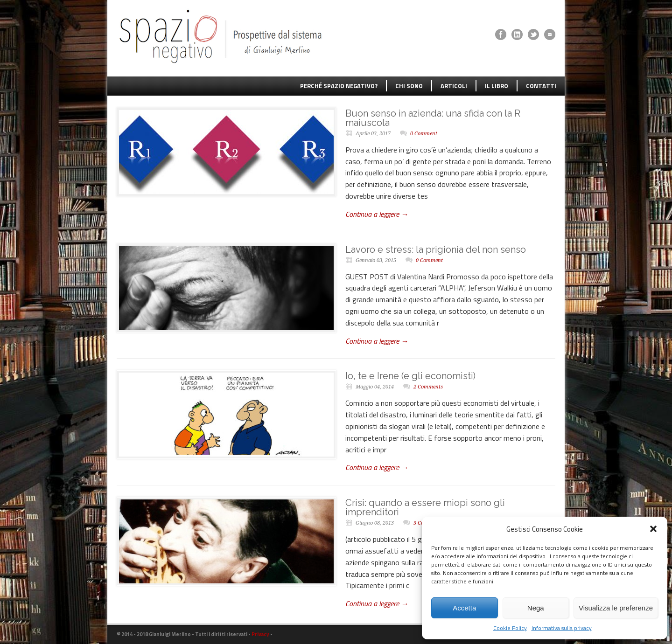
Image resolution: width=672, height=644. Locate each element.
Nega (536, 608)
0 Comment (424, 134)
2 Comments (428, 387)
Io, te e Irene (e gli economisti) (410, 376)
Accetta (464, 608)
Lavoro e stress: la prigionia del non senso (436, 249)
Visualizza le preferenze (616, 608)
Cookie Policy (510, 628)
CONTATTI (541, 86)
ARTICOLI (454, 86)
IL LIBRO (497, 86)
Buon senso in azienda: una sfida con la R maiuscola (433, 118)
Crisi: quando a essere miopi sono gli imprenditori (425, 507)
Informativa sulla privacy (562, 628)
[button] (653, 529)
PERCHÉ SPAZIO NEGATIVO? (339, 86)
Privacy (260, 634)
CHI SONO (409, 86)
